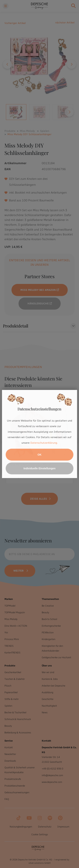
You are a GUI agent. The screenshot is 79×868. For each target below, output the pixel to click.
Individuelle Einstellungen (40, 468)
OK (40, 455)
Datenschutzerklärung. (44, 443)
